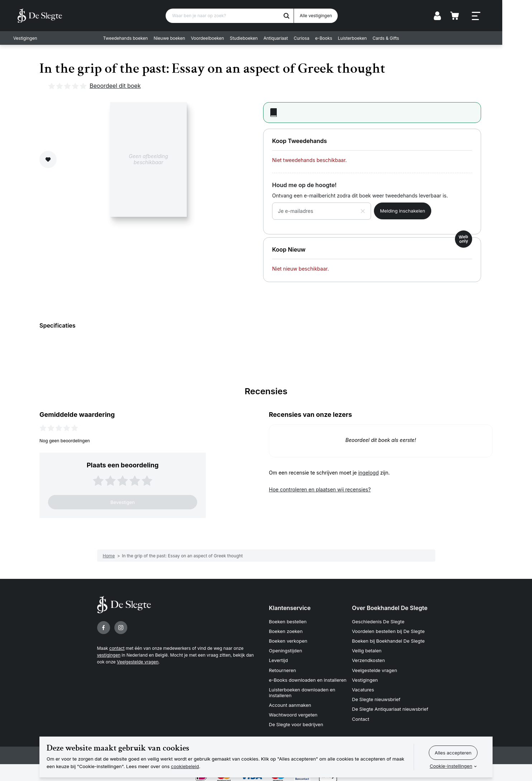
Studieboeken (259, 38)
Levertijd (278, 658)
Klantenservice (290, 608)
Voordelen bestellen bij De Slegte (388, 630)
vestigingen (109, 655)
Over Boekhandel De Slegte (390, 608)
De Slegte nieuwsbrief (376, 695)
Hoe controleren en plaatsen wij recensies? (320, 489)
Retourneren (282, 667)
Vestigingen (29, 38)
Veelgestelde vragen (138, 662)
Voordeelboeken (222, 38)
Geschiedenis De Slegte (378, 621)
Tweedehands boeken (140, 38)
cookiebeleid (185, 766)
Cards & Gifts (401, 38)
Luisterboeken (367, 38)
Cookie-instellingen (451, 766)
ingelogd (368, 473)
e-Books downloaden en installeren (308, 676)
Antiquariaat (291, 38)
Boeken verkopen (288, 639)
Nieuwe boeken (184, 38)
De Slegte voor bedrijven (296, 718)
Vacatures (363, 685)
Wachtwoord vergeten (293, 709)
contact (117, 648)
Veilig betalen (367, 649)
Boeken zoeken (286, 630)
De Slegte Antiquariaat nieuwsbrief (390, 704)
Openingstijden (286, 649)
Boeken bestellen (288, 621)
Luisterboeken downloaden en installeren (302, 688)
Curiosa (317, 38)
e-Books (339, 38)
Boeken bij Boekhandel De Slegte (388, 639)
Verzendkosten (369, 658)
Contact (361, 713)
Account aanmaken (290, 700)
